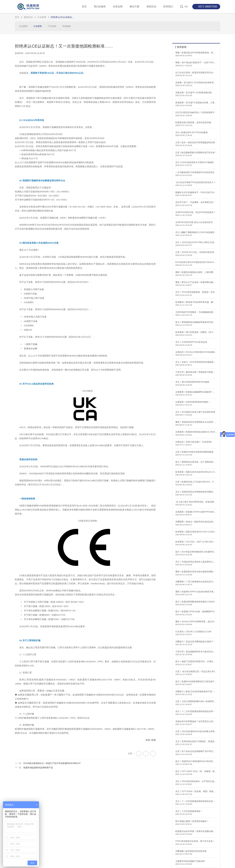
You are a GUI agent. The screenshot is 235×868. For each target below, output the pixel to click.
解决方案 (135, 7)
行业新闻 (42, 17)
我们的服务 (100, 7)
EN (186, 7)
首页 (84, 7)
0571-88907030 (208, 7)
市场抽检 (66, 26)
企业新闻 (23, 26)
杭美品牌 (118, 7)
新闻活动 (151, 7)
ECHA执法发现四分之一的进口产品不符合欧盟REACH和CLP (52, 779)
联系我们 (168, 7)
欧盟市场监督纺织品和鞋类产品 (38, 784)
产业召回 (52, 26)
